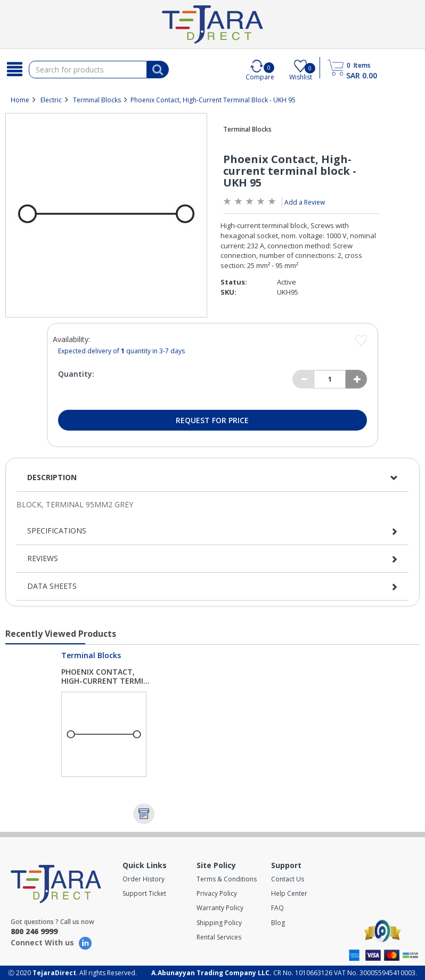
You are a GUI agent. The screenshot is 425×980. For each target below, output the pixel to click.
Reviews (43, 558)
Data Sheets (52, 586)
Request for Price (212, 420)
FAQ (277, 908)
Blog (278, 923)
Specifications (57, 531)
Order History (144, 879)
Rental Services (219, 937)
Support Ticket (144, 893)
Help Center (289, 893)
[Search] (14, 69)
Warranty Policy (220, 908)
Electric (51, 100)
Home (20, 100)
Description (52, 477)
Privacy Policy (217, 893)
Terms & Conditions (227, 879)
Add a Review (305, 202)
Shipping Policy (219, 923)
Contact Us (288, 879)
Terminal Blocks (97, 100)
